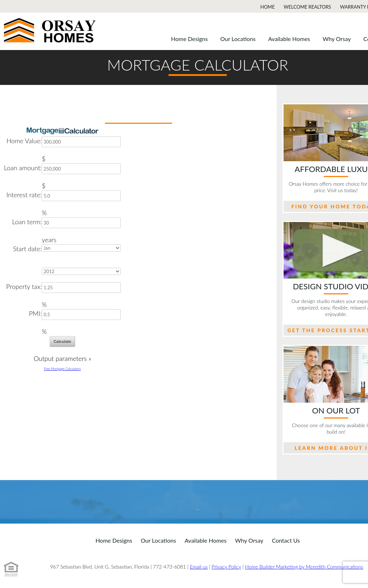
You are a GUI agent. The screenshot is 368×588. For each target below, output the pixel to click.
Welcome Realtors (307, 7)
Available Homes (289, 39)
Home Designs (189, 39)
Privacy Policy (226, 567)
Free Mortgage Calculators (62, 369)
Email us (199, 567)
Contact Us (286, 540)
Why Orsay (337, 39)
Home (268, 7)
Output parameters (63, 358)
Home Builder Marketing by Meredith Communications (304, 567)
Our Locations (238, 39)
